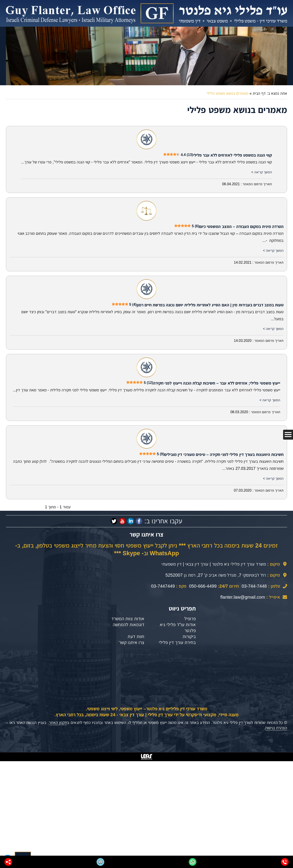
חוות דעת (136, 636)
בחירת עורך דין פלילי (177, 642)
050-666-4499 (203, 586)
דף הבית (259, 93)
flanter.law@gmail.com (243, 597)
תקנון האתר (58, 723)
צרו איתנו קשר (132, 642)
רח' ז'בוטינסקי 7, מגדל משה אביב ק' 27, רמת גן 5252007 (216, 575)
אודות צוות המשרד (128, 619)
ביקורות (189, 636)
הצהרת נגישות (276, 728)
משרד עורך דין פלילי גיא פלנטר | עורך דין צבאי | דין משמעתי (214, 564)
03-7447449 (163, 586)
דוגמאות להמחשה (129, 625)
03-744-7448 (254, 586)
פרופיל (190, 619)
